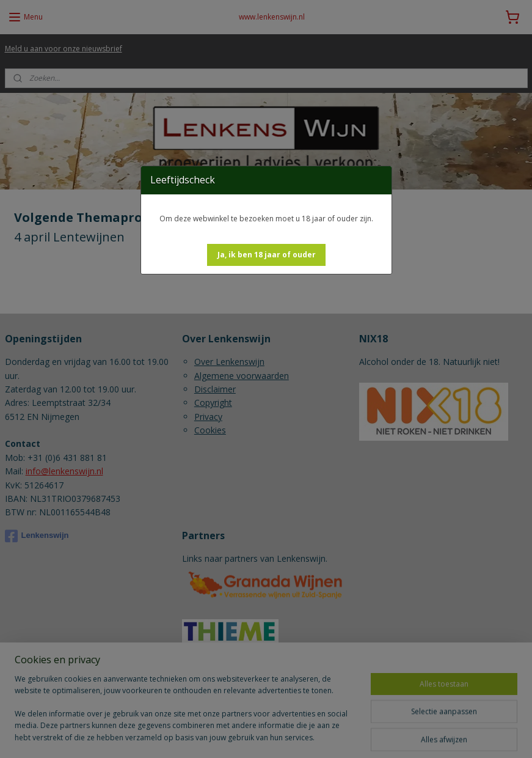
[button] (267, 255)
